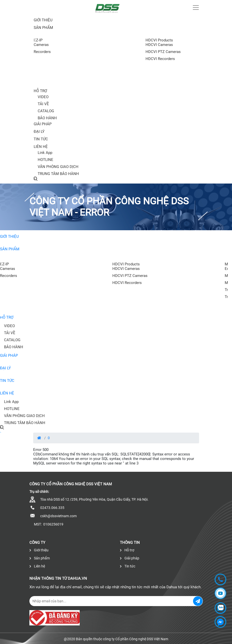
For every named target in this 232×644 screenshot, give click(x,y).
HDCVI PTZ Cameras (163, 52)
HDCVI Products (159, 40)
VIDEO (43, 97)
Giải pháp (43, 124)
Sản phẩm (10, 249)
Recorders (42, 52)
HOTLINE (45, 160)
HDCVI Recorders (160, 59)
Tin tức (41, 139)
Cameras (41, 45)
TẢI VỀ (43, 104)
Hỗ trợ (40, 91)
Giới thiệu (43, 20)
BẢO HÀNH (47, 118)
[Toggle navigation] (196, 8)
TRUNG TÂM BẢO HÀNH (58, 174)
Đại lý (39, 132)
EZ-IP (38, 40)
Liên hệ (41, 147)
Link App (45, 153)
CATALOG (46, 111)
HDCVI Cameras (159, 45)
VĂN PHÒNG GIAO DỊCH (58, 167)
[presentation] (2, 315)
